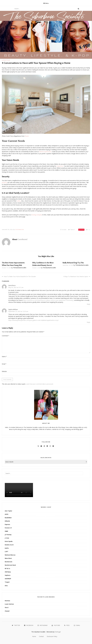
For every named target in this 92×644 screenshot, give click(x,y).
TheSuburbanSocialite (20, 268)
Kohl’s (7, 548)
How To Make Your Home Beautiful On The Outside (20, 276)
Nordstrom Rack (10, 565)
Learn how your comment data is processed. (40, 384)
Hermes (7, 601)
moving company (37, 215)
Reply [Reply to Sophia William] (88, 322)
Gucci (7, 607)
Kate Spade (9, 541)
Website (4, 371)
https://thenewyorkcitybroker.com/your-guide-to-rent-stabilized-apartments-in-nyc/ (34, 320)
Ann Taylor (8, 511)
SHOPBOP (8, 579)
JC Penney (8, 535)
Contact (41, 636)
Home (34, 636)
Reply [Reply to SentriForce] (88, 304)
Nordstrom (9, 562)
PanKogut (58, 632)
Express (7, 524)
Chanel (7, 611)
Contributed (19, 230)
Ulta (6, 586)
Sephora (8, 575)
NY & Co (7, 568)
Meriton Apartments (45, 152)
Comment (5, 336)
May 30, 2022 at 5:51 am (16, 287)
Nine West (8, 558)
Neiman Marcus (10, 555)
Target (7, 582)
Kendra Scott (9, 545)
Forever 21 (8, 528)
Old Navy (8, 572)
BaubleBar (8, 518)
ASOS (7, 514)
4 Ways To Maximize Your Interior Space (76, 276)
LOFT (6, 552)
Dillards (7, 521)
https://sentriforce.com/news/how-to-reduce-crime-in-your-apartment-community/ (48, 300)
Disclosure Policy (52, 636)
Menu (47, 3)
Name (4, 356)
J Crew (7, 538)
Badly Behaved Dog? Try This (73, 263)
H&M (6, 531)
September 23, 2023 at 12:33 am (18, 311)
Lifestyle (6, 60)
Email (4, 364)
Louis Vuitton (9, 604)
